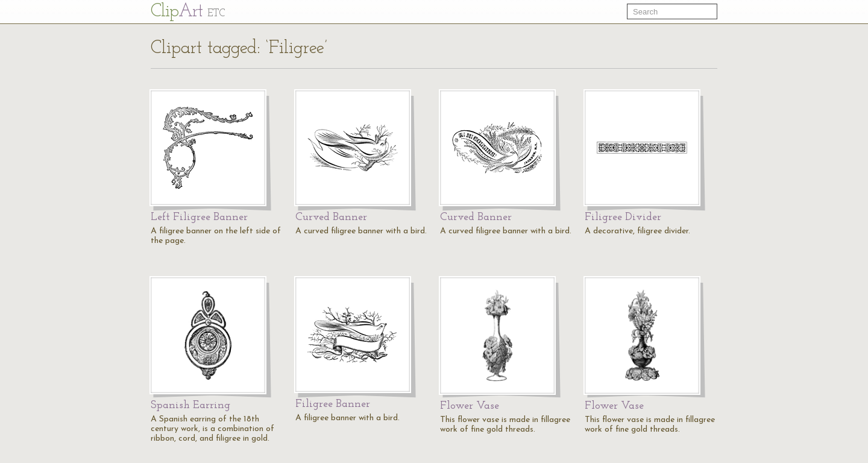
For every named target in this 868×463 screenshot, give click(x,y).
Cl (188, 12)
